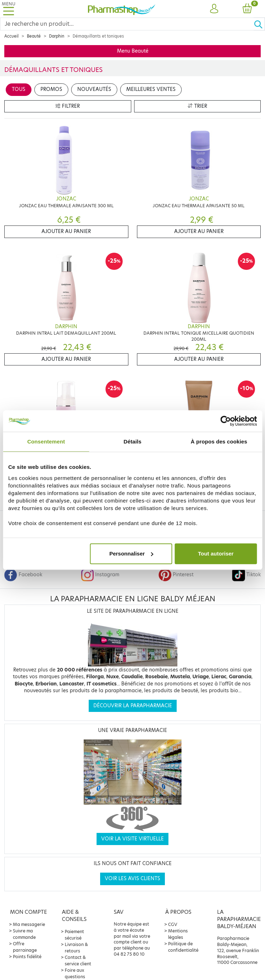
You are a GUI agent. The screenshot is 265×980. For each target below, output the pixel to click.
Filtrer (68, 106)
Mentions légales (178, 934)
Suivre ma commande (24, 934)
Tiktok (246, 575)
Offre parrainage (25, 947)
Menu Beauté (133, 51)
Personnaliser (131, 554)
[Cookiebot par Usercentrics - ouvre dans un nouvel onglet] (225, 421)
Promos (51, 89)
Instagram (100, 575)
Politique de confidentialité (183, 947)
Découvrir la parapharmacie (133, 706)
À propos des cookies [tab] (219, 442)
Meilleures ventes (151, 89)
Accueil (11, 36)
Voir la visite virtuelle (132, 839)
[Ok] (259, 24)
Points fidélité (27, 957)
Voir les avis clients (132, 879)
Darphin (57, 36)
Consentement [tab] (46, 442)
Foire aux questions (75, 973)
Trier (197, 106)
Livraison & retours (76, 948)
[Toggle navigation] (9, 9)
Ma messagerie (29, 924)
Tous (19, 89)
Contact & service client (78, 960)
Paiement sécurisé (74, 935)
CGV (173, 924)
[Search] (127, 24)
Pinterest (176, 575)
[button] (214, 9)
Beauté (34, 36)
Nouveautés (94, 89)
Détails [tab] (133, 442)
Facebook (23, 575)
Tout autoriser (216, 554)
